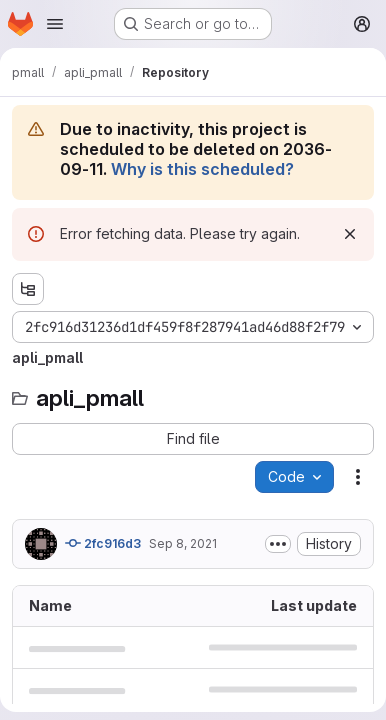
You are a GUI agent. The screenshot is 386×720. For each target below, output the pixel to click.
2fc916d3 (103, 543)
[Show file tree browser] (28, 289)
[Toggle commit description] (278, 544)
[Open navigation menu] (55, 24)
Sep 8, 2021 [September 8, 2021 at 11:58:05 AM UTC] (183, 543)
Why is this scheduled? (202, 169)
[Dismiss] (350, 234)
